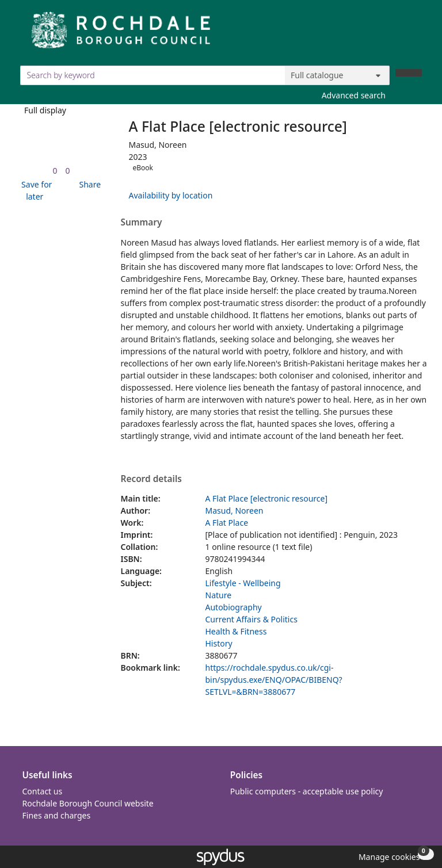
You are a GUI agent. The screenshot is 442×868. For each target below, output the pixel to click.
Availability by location (171, 195)
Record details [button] (151, 479)
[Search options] (337, 75)
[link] (55, 171)
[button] (35, 190)
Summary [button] (142, 223)
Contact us (43, 791)
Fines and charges (57, 815)
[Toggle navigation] (416, 34)
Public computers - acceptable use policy (307, 791)
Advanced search (354, 95)
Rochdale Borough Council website (88, 803)
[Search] (409, 73)
